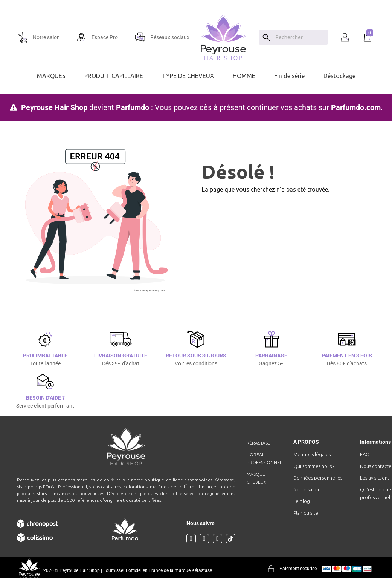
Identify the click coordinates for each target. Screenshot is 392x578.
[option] (196, 3)
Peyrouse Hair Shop (54, 107)
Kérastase (259, 443)
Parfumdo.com (356, 107)
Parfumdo (133, 107)
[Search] (266, 37)
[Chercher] (300, 37)
